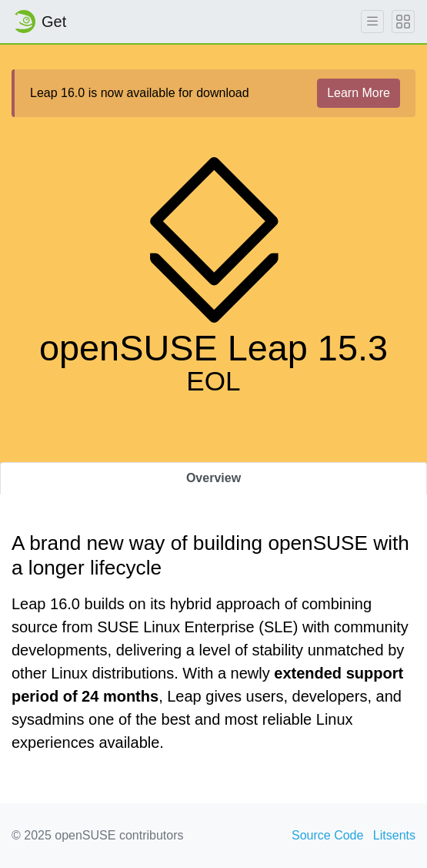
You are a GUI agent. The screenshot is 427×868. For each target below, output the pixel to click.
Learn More (359, 93)
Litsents (394, 835)
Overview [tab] (213, 478)
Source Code (327, 835)
